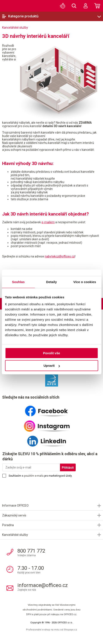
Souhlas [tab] (18, 282)
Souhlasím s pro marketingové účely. (40, 476)
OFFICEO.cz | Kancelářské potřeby (13, 6)
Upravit (52, 366)
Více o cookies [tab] (85, 282)
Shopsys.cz (70, 630)
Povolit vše (51, 353)
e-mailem (48, 222)
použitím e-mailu (34, 476)
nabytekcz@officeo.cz (60, 256)
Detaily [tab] (52, 282)
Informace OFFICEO (15, 505)
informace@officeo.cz (43, 585)
